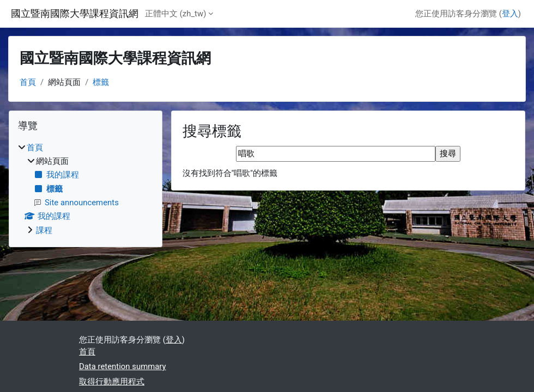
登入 (510, 14)
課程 (44, 230)
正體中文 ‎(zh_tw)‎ (175, 14)
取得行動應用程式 (112, 382)
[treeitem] (86, 189)
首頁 (28, 82)
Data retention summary (123, 366)
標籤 (101, 82)
